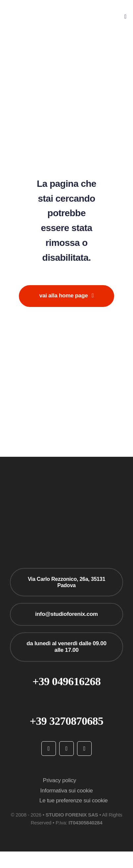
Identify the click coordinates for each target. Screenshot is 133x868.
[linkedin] (84, 749)
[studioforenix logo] (37, 10)
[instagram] (66, 749)
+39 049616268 (66, 681)
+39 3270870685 (66, 721)
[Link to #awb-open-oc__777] (125, 17)
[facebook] (49, 749)
